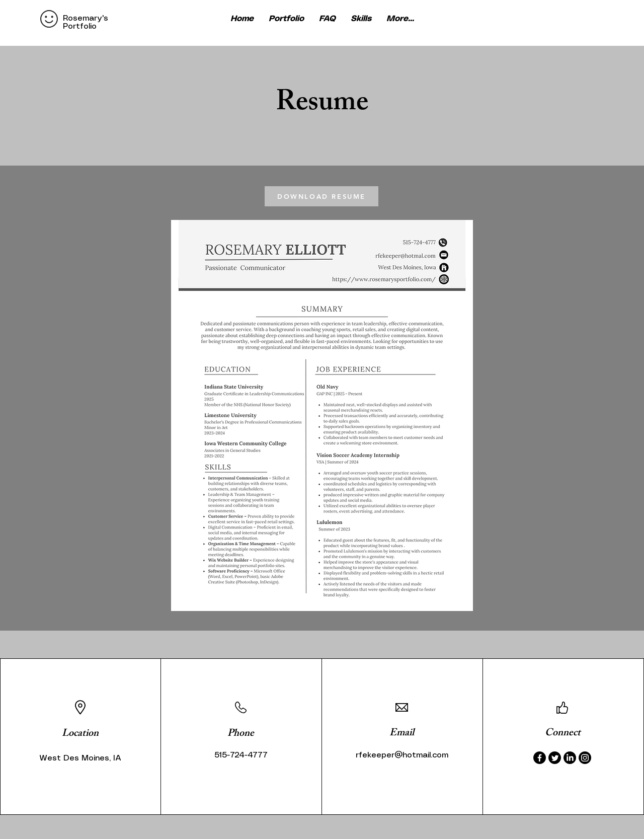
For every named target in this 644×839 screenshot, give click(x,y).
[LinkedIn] (570, 758)
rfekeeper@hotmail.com (402, 755)
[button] (400, 19)
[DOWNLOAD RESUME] (321, 196)
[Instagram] (585, 758)
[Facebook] (540, 758)
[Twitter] (555, 758)
